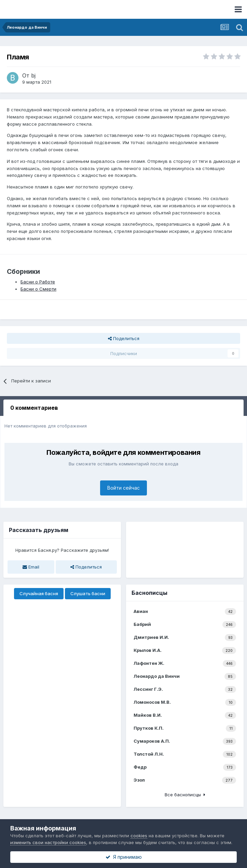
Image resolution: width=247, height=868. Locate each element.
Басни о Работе (38, 282)
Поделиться (124, 338)
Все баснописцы (185, 795)
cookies (139, 836)
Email (31, 567)
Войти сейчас (123, 488)
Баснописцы (149, 593)
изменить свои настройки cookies (48, 842)
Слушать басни (88, 593)
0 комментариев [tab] (34, 408)
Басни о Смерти (38, 289)
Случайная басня (39, 593)
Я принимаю (124, 857)
